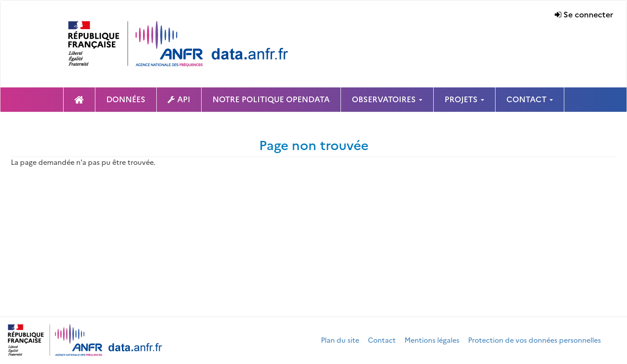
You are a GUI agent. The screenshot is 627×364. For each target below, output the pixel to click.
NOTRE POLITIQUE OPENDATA (271, 99)
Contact (382, 340)
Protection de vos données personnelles (534, 340)
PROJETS (464, 99)
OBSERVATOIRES (387, 99)
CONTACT (530, 99)
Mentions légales (432, 340)
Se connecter (588, 15)
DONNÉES (126, 99)
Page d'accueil (79, 100)
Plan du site (340, 340)
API (184, 99)
